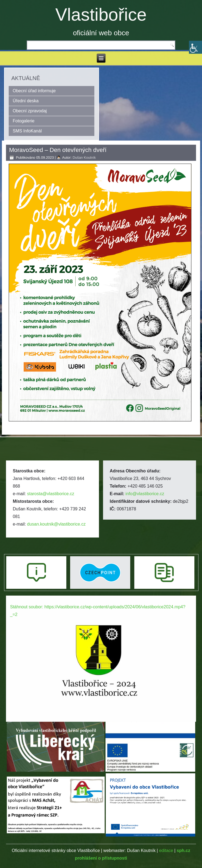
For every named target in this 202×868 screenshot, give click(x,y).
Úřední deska (26, 101)
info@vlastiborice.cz (145, 494)
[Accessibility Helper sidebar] (195, 47)
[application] (101, 649)
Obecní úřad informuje (34, 91)
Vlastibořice (101, 15)
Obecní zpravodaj (30, 111)
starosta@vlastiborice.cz (51, 494)
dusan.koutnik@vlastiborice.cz (56, 524)
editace (166, 850)
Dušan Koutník (84, 158)
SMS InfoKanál (27, 131)
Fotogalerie (24, 121)
